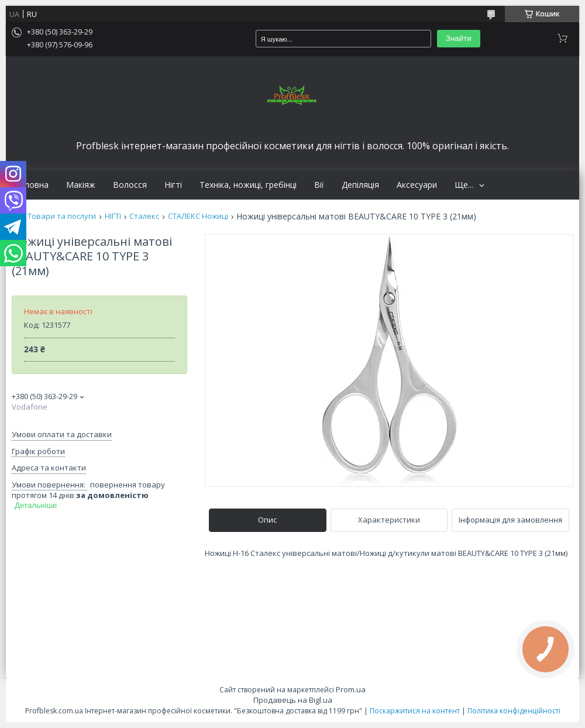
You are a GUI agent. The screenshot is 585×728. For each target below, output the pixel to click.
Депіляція (360, 185)
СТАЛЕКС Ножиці (198, 216)
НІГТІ (113, 216)
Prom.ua (351, 689)
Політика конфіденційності (514, 711)
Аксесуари (417, 185)
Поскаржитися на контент (415, 711)
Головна (32, 185)
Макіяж (81, 185)
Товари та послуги (62, 216)
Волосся (130, 185)
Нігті (173, 185)
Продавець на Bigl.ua (293, 700)
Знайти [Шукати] (459, 38)
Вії (319, 185)
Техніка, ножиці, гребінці (248, 185)
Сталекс (144, 216)
